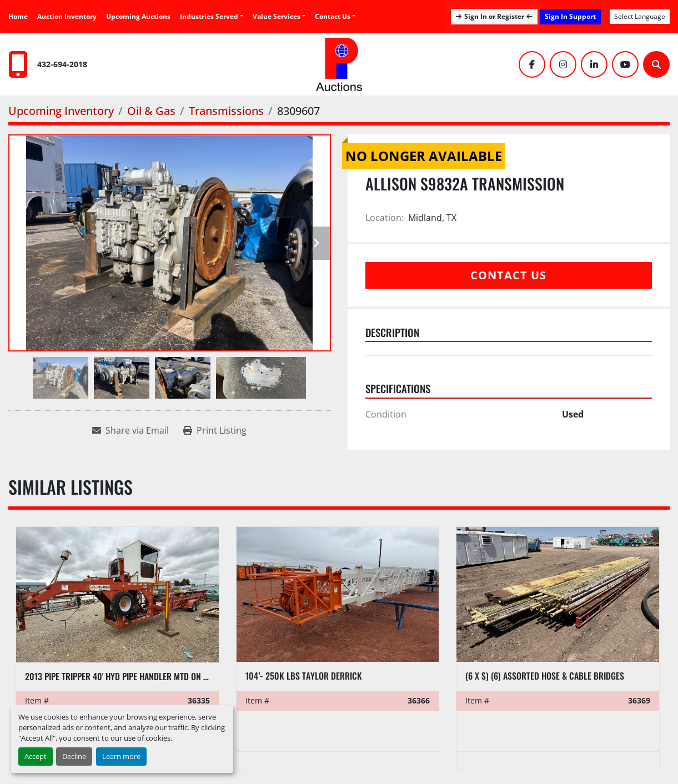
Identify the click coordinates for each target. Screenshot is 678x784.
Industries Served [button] (209, 16)
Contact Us (333, 16)
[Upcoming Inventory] (61, 111)
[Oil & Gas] (151, 111)
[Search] (656, 64)
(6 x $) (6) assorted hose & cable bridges (545, 676)
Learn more (121, 756)
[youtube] (625, 64)
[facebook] (532, 64)
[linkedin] (594, 64)
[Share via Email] (130, 430)
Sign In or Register (494, 16)
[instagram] (563, 64)
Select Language (640, 16)
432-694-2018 (62, 64)
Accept (36, 756)
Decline (74, 756)
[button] (279, 17)
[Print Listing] (215, 430)
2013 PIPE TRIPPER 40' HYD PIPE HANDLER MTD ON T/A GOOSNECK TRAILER (155, 676)
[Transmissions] (226, 111)
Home (18, 16)
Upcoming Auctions (138, 16)
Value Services (277, 16)
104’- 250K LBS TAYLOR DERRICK (304, 676)
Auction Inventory (67, 16)
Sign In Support (570, 16)
